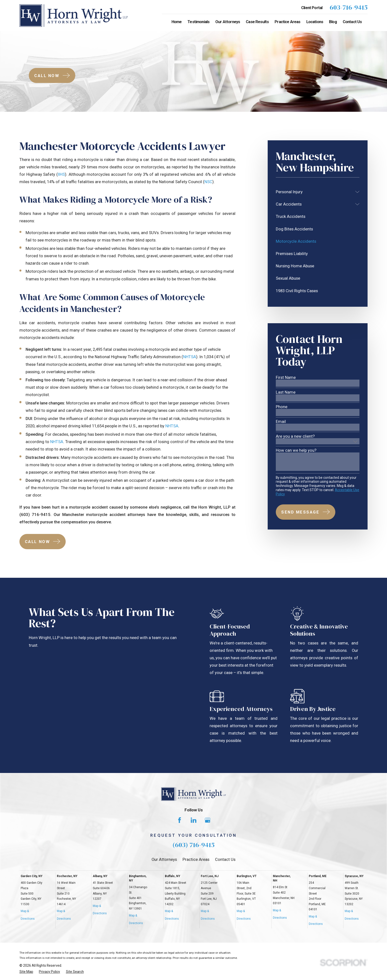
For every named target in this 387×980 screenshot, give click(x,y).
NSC (208, 182)
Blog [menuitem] (333, 22)
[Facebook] (179, 820)
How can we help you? (296, 450)
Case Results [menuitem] (257, 22)
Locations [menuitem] (315, 22)
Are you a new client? (295, 436)
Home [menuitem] (177, 22)
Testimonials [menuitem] (198, 22)
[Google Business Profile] (208, 820)
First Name (286, 378)
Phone (282, 407)
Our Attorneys (164, 859)
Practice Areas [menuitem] (287, 22)
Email (281, 422)
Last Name (286, 392)
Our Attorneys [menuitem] (228, 22)
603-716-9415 (349, 8)
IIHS (61, 174)
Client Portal (312, 8)
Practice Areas (196, 859)
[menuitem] (314, 192)
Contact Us (225, 859)
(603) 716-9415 (193, 845)
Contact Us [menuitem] (352, 22)
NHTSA (190, 357)
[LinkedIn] (193, 820)
